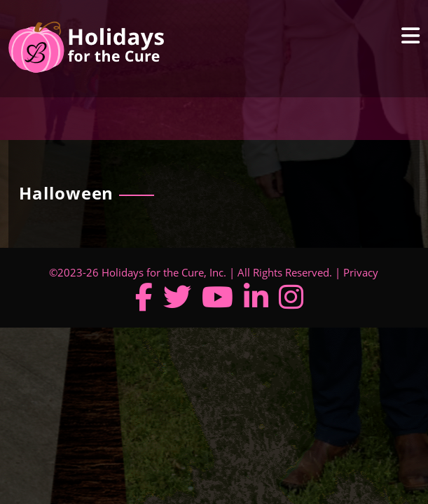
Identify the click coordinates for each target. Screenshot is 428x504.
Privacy (361, 272)
